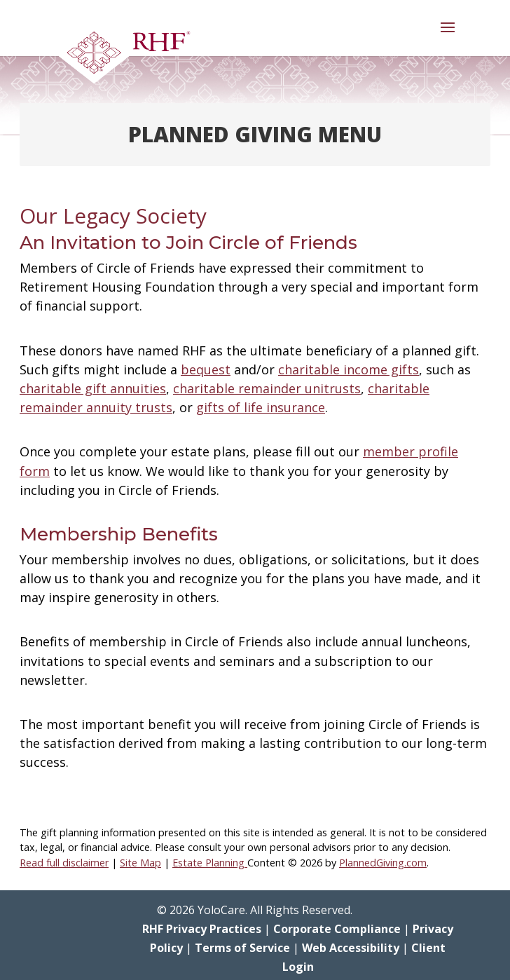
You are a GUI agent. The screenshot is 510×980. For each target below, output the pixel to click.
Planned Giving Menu (255, 134)
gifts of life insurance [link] (261, 407)
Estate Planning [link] (210, 863)
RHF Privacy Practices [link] (202, 929)
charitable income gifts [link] (349, 369)
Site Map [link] (140, 863)
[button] (448, 36)
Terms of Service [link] (242, 948)
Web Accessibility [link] (351, 948)
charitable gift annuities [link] (93, 388)
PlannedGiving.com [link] (383, 863)
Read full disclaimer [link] (64, 863)
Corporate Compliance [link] (337, 929)
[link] (124, 56)
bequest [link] (206, 369)
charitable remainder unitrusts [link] (267, 388)
